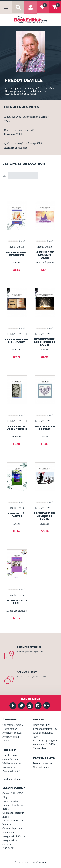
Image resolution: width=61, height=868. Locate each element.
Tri (4, 176)
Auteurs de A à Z (11, 771)
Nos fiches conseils (13, 733)
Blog (5, 797)
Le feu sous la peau (16, 602)
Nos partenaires (41, 767)
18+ (4, 775)
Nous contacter (10, 801)
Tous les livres (10, 755)
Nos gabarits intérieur (14, 836)
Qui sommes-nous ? (13, 725)
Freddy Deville (16, 247)
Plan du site (9, 848)
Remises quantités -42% (46, 729)
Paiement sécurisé (29, 647)
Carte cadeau (40, 748)
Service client (27, 672)
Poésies (16, 263)
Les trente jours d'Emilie (17, 428)
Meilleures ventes (12, 763)
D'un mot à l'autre (17, 515)
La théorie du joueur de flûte (45, 516)
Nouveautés (9, 767)
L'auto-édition (10, 729)
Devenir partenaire (43, 763)
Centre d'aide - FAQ (13, 793)
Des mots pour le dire (44, 428)
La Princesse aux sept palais (45, 255)
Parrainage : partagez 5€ (46, 741)
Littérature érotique (16, 611)
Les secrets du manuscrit (16, 341)
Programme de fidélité (45, 744)
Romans (16, 350)
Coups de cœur (10, 759)
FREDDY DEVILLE (17, 334)
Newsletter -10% (42, 725)
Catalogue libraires (12, 779)
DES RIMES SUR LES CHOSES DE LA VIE (45, 342)
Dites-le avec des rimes (17, 254)
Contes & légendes (44, 263)
